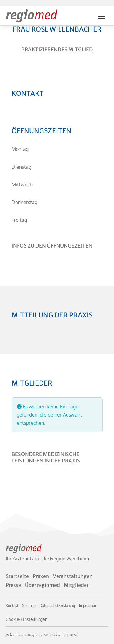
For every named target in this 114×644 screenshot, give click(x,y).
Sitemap (29, 606)
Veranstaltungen (73, 576)
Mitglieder (76, 585)
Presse (13, 585)
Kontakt (12, 606)
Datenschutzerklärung (57, 606)
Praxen (41, 576)
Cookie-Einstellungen (27, 619)
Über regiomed (42, 585)
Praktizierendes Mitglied (57, 50)
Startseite (17, 576)
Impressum (88, 606)
